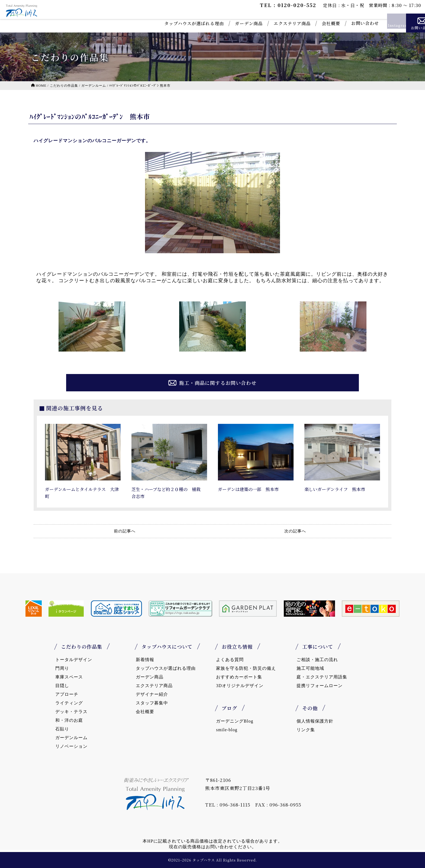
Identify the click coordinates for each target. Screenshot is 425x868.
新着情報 (145, 660)
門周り (62, 668)
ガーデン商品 (221, 23)
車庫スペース (69, 677)
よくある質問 (230, 660)
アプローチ (67, 694)
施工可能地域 (310, 668)
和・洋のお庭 (69, 720)
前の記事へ (125, 531)
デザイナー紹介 (152, 694)
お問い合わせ (338, 23)
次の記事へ (295, 531)
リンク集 (306, 730)
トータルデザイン (74, 660)
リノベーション (71, 746)
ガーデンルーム (71, 738)
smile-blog (227, 730)
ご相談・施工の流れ (317, 660)
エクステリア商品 (265, 23)
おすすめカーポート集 (239, 677)
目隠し (62, 686)
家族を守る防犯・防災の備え (246, 668)
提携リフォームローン (320, 686)
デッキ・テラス (71, 712)
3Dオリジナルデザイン (240, 686)
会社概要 (304, 23)
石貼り (62, 729)
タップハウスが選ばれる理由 (167, 23)
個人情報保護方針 (315, 721)
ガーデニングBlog (235, 721)
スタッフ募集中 (152, 703)
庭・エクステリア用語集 (322, 677)
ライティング (69, 703)
